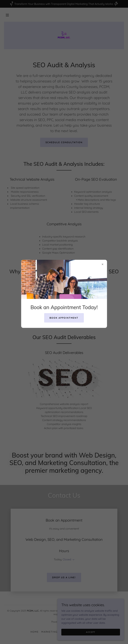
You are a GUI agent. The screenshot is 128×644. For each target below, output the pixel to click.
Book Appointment (64, 318)
